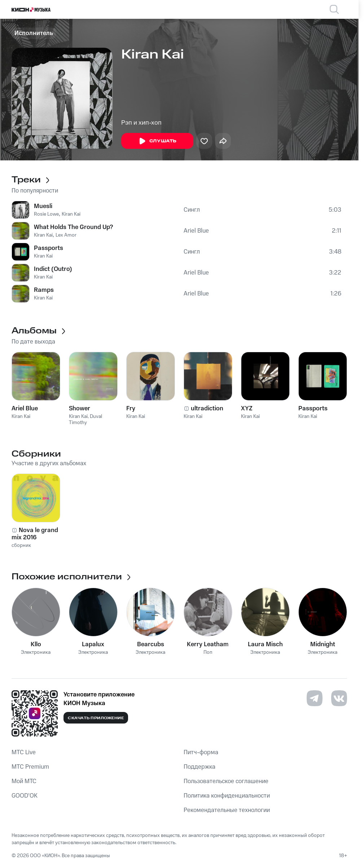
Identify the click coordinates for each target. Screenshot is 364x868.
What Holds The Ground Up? (73, 227)
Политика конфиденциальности (227, 796)
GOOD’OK (25, 796)
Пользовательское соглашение (226, 781)
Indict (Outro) (53, 269)
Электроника (36, 653)
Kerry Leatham (208, 644)
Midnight (323, 644)
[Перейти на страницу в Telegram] (315, 698)
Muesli (43, 206)
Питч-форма (201, 752)
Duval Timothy (85, 420)
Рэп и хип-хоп (141, 123)
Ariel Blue (196, 231)
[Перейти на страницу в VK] (339, 698)
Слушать (157, 141)
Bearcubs (151, 644)
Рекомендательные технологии (227, 810)
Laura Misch (265, 644)
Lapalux (93, 644)
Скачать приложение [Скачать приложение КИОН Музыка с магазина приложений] (96, 718)
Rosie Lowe (46, 214)
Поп (208, 653)
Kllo (36, 644)
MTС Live (24, 752)
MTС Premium (30, 767)
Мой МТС (24, 781)
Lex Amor (66, 235)
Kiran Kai (71, 214)
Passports (49, 248)
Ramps (44, 290)
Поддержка (199, 767)
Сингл (192, 210)
